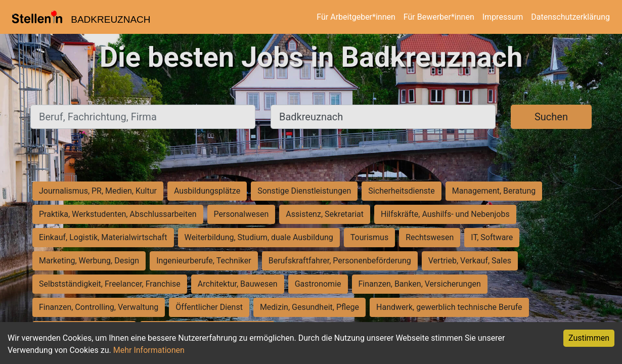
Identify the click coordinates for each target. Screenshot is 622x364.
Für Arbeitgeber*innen (356, 17)
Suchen (551, 117)
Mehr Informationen (149, 350)
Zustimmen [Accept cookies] (589, 338)
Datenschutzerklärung (570, 17)
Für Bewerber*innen (439, 17)
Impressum (503, 17)
